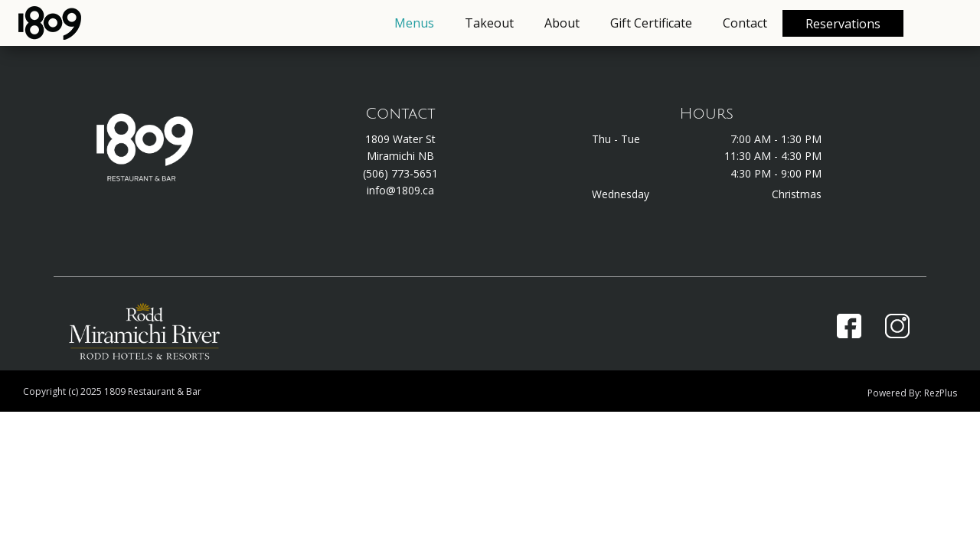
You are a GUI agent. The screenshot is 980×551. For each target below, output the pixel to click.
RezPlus (941, 393)
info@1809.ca (400, 190)
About (562, 23)
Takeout (489, 23)
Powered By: (896, 393)
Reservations (843, 24)
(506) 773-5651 (400, 173)
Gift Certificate (651, 23)
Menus (414, 23)
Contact (745, 23)
